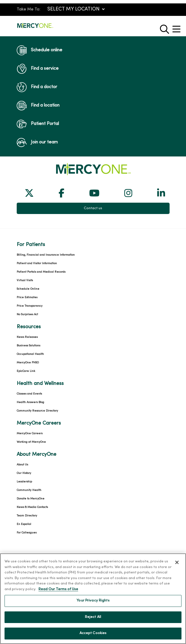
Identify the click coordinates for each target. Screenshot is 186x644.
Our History (24, 473)
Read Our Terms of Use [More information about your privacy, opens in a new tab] (58, 589)
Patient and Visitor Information (37, 263)
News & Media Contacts (32, 507)
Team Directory (27, 516)
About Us (22, 465)
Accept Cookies (93, 633)
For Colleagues (27, 533)
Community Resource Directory (37, 411)
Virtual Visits (25, 280)
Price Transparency (30, 306)
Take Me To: (28, 9)
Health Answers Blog (30, 402)
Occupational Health (30, 354)
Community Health (29, 490)
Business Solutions (28, 346)
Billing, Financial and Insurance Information (46, 255)
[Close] (177, 562)
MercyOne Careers (30, 434)
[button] (178, 27)
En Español (24, 524)
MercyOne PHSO (28, 363)
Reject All (93, 617)
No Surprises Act (27, 314)
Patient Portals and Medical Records (41, 272)
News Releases (27, 337)
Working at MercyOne (31, 442)
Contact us (93, 208)
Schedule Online (28, 289)
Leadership (24, 482)
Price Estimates (27, 297)
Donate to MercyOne (31, 499)
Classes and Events (29, 394)
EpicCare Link (26, 371)
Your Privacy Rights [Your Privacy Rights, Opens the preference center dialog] (93, 601)
